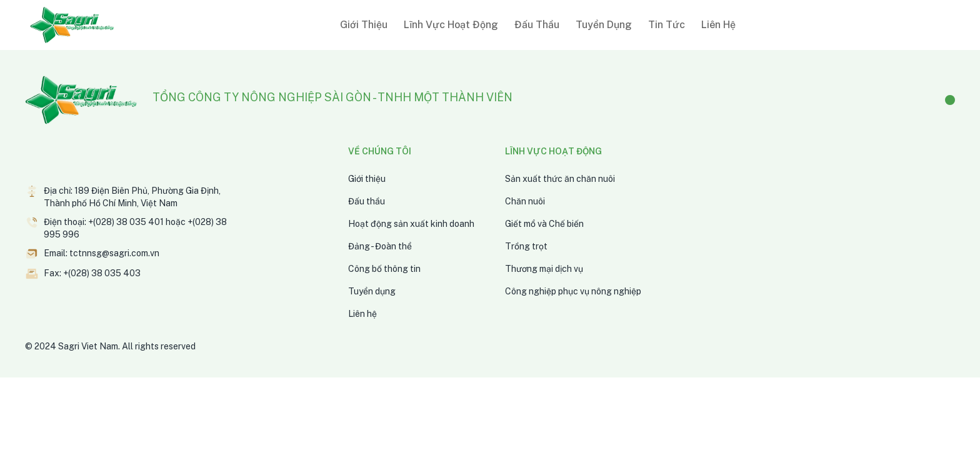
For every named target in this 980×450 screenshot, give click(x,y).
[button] (361, 25)
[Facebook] (950, 100)
